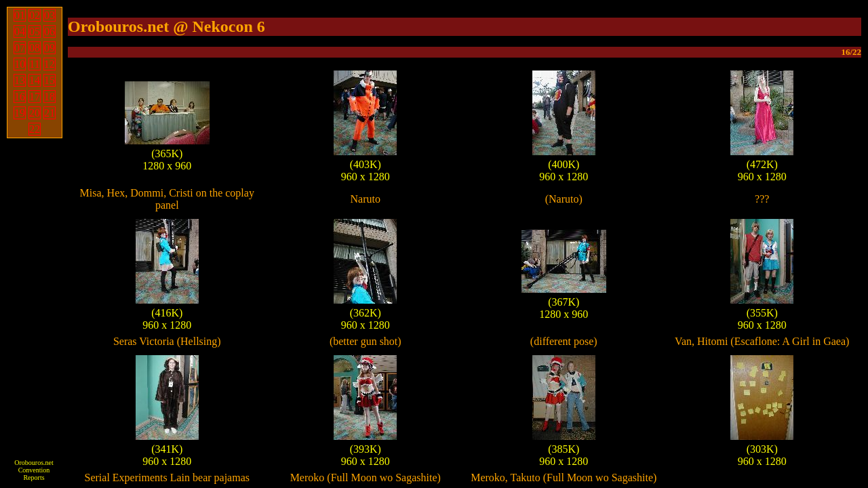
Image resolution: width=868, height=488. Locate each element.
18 (50, 97)
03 (50, 15)
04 (20, 32)
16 (20, 97)
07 (20, 48)
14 (35, 80)
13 (20, 80)
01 (20, 15)
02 (35, 15)
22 (35, 129)
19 (20, 113)
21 (50, 113)
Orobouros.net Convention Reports (34, 470)
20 (35, 113)
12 (50, 64)
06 (50, 32)
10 (20, 64)
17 (35, 97)
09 (50, 48)
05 (35, 32)
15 (50, 80)
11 (34, 64)
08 (35, 48)
